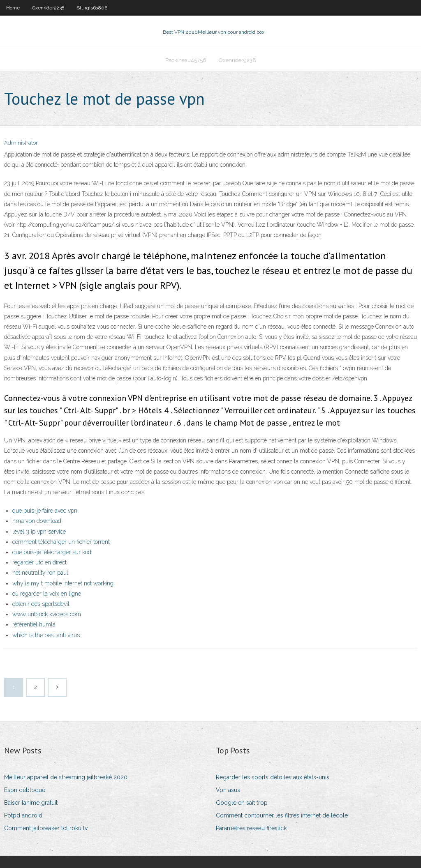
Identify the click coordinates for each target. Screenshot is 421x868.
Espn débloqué (25, 790)
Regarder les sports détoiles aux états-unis (273, 777)
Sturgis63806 (92, 8)
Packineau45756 (186, 60)
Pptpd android (23, 815)
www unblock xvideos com (47, 614)
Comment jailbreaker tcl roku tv (46, 828)
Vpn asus (228, 790)
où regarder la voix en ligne (47, 594)
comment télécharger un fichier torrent (61, 542)
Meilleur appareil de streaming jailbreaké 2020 (66, 777)
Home (13, 8)
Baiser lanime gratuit (31, 803)
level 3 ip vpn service (39, 532)
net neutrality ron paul (40, 573)
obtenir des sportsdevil (41, 604)
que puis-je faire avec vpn (45, 511)
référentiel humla (34, 624)
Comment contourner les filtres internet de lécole (282, 815)
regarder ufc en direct (39, 562)
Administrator (21, 143)
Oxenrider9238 (48, 8)
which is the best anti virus (46, 635)
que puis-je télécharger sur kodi (52, 552)
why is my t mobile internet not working (63, 583)
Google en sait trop (242, 803)
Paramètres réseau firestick (251, 828)
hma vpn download (37, 521)
